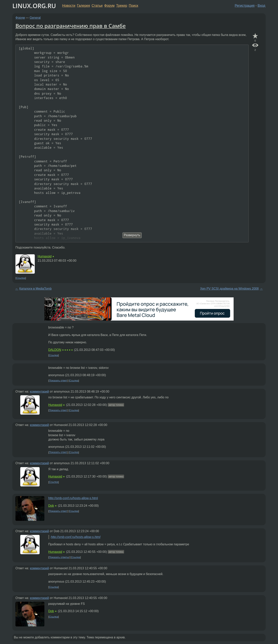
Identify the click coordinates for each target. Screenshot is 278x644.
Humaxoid (45, 256)
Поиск (133, 6)
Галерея (83, 6)
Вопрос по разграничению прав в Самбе (71, 26)
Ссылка (21, 278)
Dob (51, 506)
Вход (261, 6)
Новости (69, 6)
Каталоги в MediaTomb (35, 289)
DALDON (55, 350)
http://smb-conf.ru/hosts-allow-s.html (73, 498)
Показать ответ (58, 381)
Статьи (97, 6)
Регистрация (245, 6)
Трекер (122, 6)
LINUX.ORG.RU (34, 6)
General (35, 18)
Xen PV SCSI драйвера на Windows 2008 (229, 289)
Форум (109, 6)
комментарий (39, 392)
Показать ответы (59, 557)
